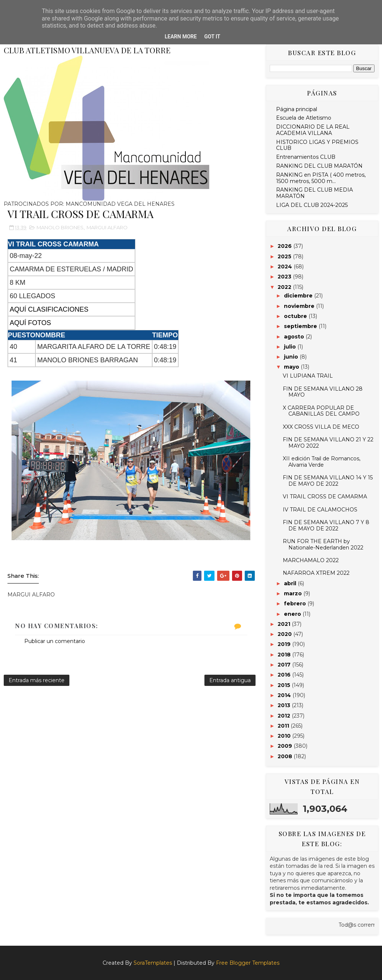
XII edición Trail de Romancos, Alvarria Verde (322, 462)
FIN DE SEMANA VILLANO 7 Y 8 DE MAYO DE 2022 (326, 525)
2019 (285, 644)
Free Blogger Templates (248, 963)
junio (292, 357)
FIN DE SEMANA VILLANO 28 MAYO (323, 392)
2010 (285, 736)
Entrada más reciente (37, 680)
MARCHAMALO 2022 (311, 560)
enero (293, 614)
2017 (285, 665)
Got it (212, 37)
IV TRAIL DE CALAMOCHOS (320, 510)
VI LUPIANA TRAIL (308, 376)
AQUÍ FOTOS (30, 323)
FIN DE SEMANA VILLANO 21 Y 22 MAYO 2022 (328, 443)
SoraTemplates (153, 963)
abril (291, 583)
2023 (285, 277)
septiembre (301, 326)
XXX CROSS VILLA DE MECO (321, 427)
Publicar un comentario (55, 641)
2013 (285, 705)
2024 (286, 267)
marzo (294, 593)
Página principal (297, 109)
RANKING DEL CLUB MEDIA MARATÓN (314, 193)
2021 (285, 624)
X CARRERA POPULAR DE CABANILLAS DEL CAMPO (321, 411)
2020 (285, 634)
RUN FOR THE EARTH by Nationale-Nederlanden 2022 (323, 544)
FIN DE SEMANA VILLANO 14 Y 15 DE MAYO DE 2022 (328, 481)
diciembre (299, 296)
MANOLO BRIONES (60, 227)
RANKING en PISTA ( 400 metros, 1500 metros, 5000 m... (321, 178)
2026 (285, 246)
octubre (296, 316)
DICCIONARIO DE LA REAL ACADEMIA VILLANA (313, 130)
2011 (284, 726)
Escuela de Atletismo (304, 118)
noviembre (300, 306)
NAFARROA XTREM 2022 (316, 573)
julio (291, 347)
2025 (285, 256)
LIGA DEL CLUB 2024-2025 (312, 205)
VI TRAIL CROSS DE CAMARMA (325, 497)
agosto (295, 337)
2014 (285, 695)
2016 (285, 675)
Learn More (181, 37)
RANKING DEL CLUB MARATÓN (319, 166)
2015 (285, 685)
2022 (285, 287)
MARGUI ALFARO (107, 227)
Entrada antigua (230, 680)
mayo (292, 367)
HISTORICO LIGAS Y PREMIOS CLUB (317, 145)
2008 (286, 756)
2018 (285, 655)
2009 (286, 746)
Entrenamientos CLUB (306, 157)
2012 (285, 716)
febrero (296, 604)
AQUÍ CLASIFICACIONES (49, 309)
